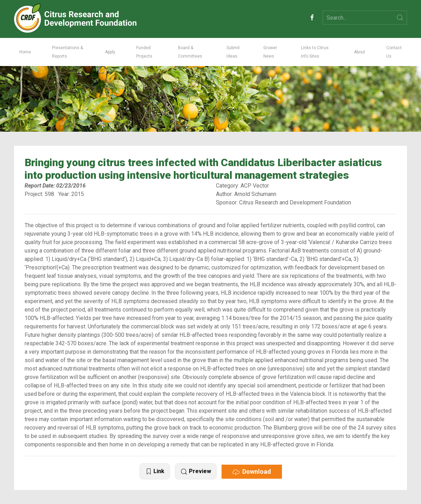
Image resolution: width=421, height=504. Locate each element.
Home (25, 52)
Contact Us (394, 52)
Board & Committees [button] (190, 52)
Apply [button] (110, 52)
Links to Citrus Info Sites (315, 52)
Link (155, 472)
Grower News (270, 52)
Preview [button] (196, 472)
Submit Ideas (233, 52)
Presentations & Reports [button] (67, 52)
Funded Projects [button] (144, 52)
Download (252, 472)
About (360, 52)
